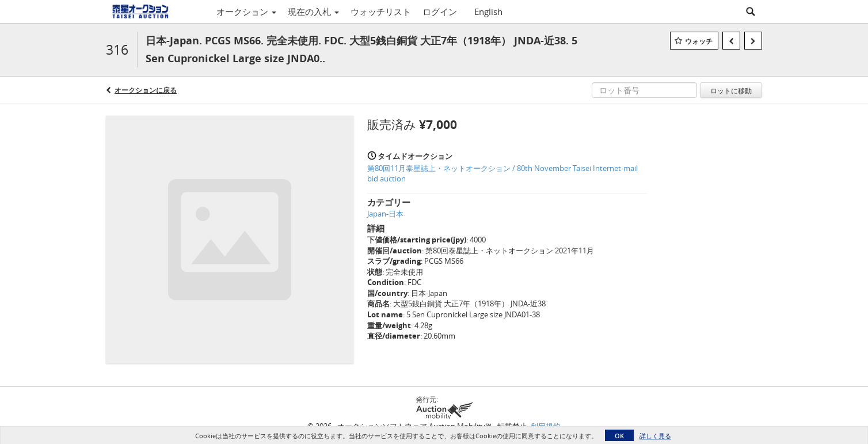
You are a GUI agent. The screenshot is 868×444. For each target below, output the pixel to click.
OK (619, 436)
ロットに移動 (731, 90)
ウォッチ (699, 41)
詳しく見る (655, 436)
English (488, 12)
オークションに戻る (146, 90)
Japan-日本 (385, 214)
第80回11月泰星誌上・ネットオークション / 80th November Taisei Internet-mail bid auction (502, 174)
